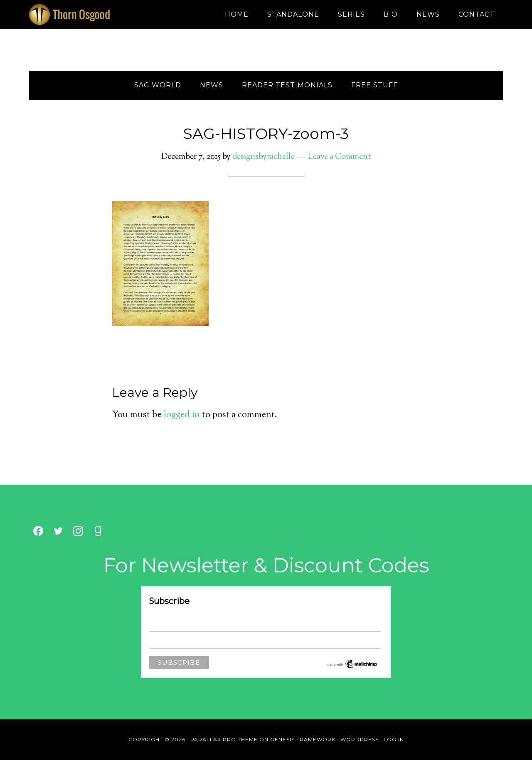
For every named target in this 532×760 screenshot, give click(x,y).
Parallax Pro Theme (224, 739)
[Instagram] (78, 531)
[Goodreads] (98, 531)
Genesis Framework (303, 739)
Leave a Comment (339, 157)
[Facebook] (38, 531)
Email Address (167, 626)
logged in (182, 415)
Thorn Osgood (104, 15)
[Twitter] (58, 531)
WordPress (360, 739)
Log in (394, 739)
